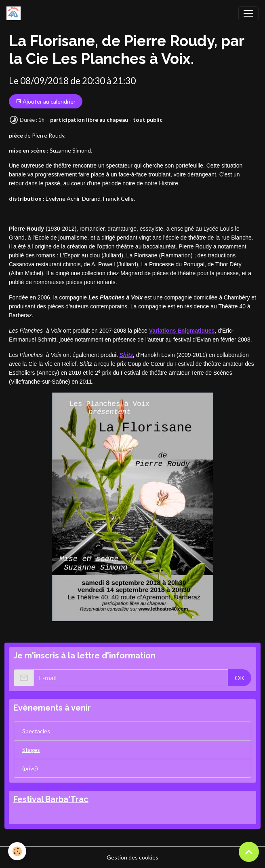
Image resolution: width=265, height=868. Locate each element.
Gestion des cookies (132, 857)
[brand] (15, 13)
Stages (31, 750)
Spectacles (36, 731)
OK (240, 678)
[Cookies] (17, 851)
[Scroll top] (249, 852)
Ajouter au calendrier (46, 102)
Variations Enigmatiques (182, 331)
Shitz (126, 355)
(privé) (30, 768)
